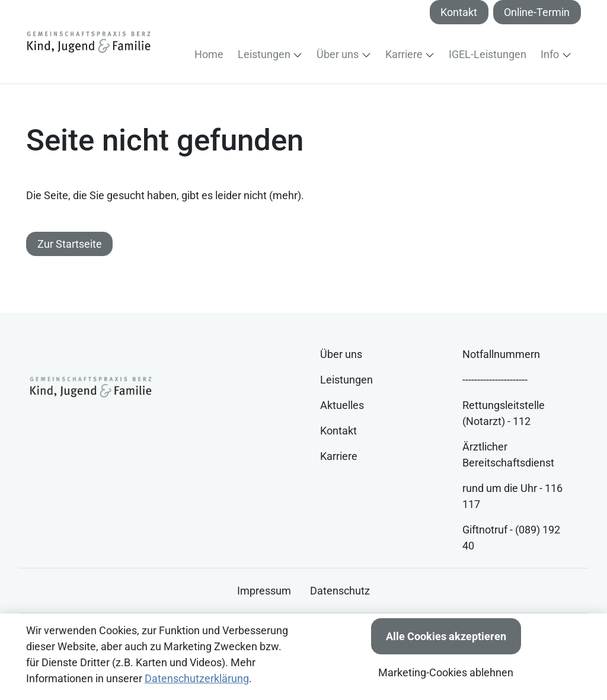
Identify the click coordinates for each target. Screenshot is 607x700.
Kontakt (459, 12)
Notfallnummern (501, 354)
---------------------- (495, 380)
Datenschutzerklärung (197, 678)
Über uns (341, 354)
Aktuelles (342, 405)
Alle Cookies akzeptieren (446, 636)
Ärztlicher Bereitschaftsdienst (508, 455)
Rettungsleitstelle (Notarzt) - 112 (504, 413)
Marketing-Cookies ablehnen (446, 672)
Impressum (264, 591)
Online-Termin (537, 12)
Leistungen (346, 380)
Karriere (339, 456)
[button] (211, 54)
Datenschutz (340, 591)
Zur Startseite (70, 244)
